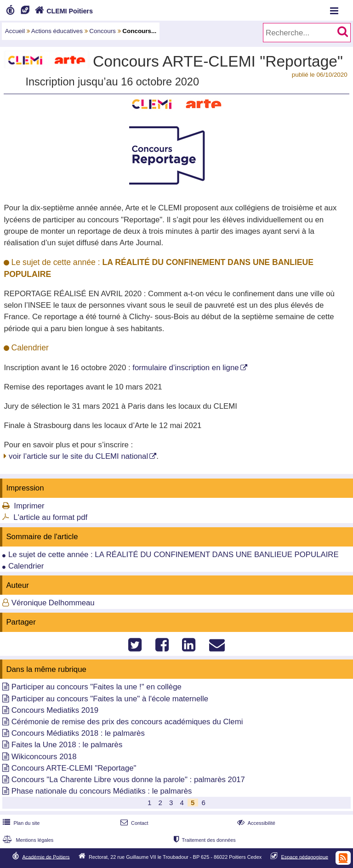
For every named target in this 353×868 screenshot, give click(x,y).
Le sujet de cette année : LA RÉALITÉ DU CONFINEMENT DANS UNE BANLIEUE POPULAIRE (174, 555)
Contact (134, 823)
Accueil (15, 31)
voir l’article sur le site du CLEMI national (78, 456)
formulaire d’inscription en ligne (185, 368)
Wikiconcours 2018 (44, 757)
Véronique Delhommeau (53, 603)
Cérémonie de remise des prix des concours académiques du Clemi (127, 722)
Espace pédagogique (305, 857)
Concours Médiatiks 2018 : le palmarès (78, 733)
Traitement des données (204, 840)
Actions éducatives (57, 31)
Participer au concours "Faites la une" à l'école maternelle (110, 699)
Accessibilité (255, 823)
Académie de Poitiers (46, 857)
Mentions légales (27, 840)
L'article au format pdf (50, 517)
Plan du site (20, 823)
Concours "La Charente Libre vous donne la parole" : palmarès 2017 (128, 780)
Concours (102, 31)
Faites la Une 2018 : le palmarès (67, 745)
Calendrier (26, 566)
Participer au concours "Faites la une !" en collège (97, 687)
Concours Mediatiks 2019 (55, 710)
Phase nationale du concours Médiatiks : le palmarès (102, 791)
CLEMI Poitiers (63, 11)
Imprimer (29, 506)
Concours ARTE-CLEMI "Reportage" (74, 768)
